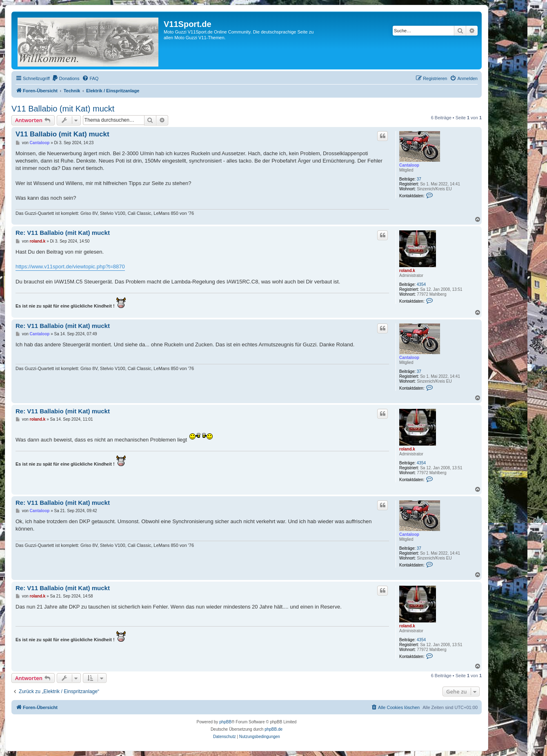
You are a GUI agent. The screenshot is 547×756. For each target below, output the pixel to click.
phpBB (225, 722)
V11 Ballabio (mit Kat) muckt (63, 109)
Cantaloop (409, 165)
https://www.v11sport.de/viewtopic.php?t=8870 (70, 266)
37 (419, 179)
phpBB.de (273, 729)
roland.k (407, 271)
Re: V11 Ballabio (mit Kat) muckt (63, 233)
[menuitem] (66, 78)
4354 (421, 284)
